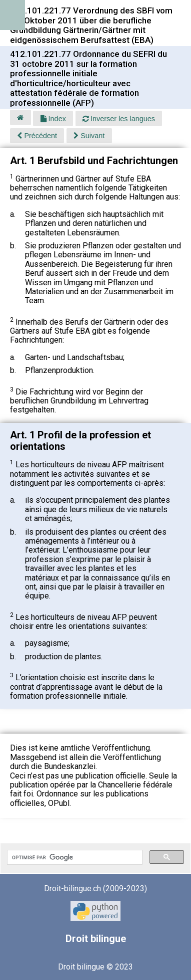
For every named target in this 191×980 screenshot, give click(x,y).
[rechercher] (74, 857)
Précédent (37, 136)
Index (53, 119)
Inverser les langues (119, 119)
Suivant (89, 136)
